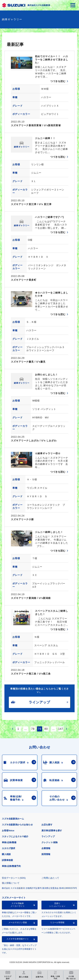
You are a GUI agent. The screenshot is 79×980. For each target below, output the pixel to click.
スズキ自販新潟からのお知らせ (17, 825)
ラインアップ (48, 836)
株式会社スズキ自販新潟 (39, 5)
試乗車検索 (7, 860)
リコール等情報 (57, 922)
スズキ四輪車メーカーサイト (18, 905)
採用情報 (46, 854)
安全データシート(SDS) (14, 878)
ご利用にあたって (50, 878)
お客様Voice (8, 831)
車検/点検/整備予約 (11, 866)
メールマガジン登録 (18, 922)
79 (40, 729)
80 (46, 729)
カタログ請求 (8, 848)
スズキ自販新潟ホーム (13, 819)
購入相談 (6, 854)
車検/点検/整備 (9, 842)
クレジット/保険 (50, 842)
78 (33, 729)
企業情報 (46, 848)
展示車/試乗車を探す (52, 831)
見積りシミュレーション (57, 905)
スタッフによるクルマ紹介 (15, 836)
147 (61, 729)
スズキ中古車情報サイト (18, 939)
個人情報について (11, 883)
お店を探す (47, 825)
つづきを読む (58, 81)
